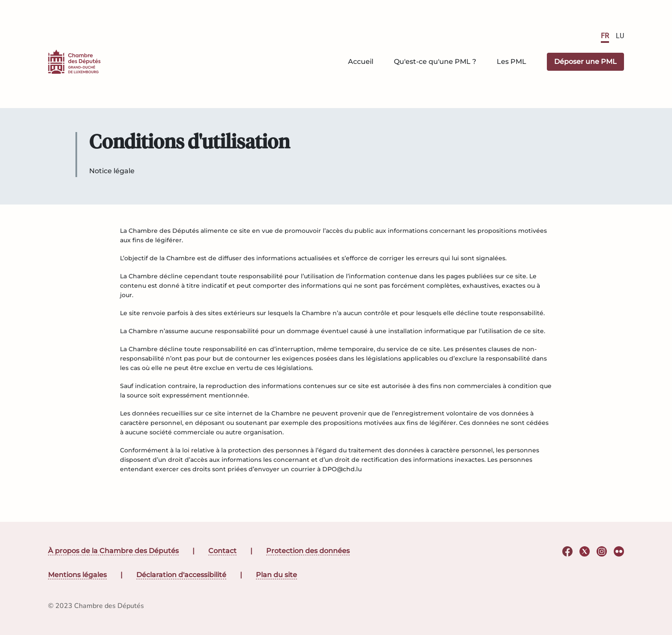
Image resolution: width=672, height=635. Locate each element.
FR (605, 36)
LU (620, 36)
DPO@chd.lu (342, 469)
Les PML (511, 62)
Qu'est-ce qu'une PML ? (435, 62)
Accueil (361, 62)
